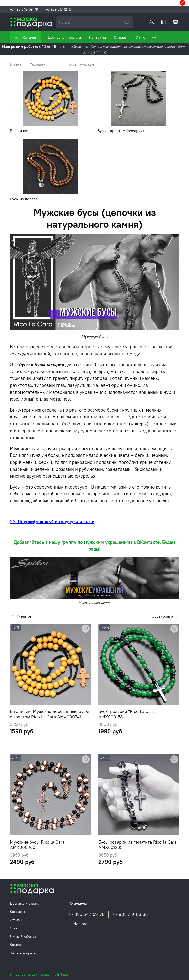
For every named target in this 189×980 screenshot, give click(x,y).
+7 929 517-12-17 (59, 9)
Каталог (25, 37)
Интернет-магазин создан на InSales (39, 974)
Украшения (40, 64)
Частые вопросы (23, 953)
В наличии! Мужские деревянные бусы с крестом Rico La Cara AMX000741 (49, 714)
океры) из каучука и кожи (66, 521)
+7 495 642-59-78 (24, 9)
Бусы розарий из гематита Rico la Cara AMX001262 (138, 845)
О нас (140, 37)
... (59, 64)
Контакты (97, 37)
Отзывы (121, 37)
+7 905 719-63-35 (130, 914)
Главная (17, 64)
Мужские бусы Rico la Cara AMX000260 (37, 845)
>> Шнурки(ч (24, 521)
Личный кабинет (23, 936)
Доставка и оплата (64, 37)
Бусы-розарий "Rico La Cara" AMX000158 (127, 714)
